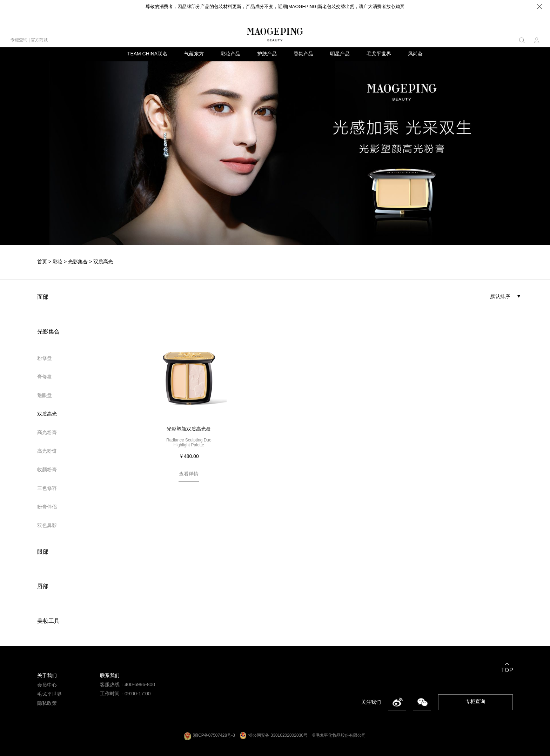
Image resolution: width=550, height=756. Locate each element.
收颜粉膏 (47, 470)
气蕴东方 (194, 54)
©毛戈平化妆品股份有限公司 (339, 735)
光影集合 (78, 262)
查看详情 (189, 474)
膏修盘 (45, 377)
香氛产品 (303, 54)
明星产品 (340, 54)
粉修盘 (45, 358)
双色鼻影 (47, 525)
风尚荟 (415, 54)
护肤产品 (267, 54)
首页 (42, 262)
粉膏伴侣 (47, 507)
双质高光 (103, 262)
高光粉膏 (47, 432)
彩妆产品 (230, 54)
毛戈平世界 (379, 54)
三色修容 (47, 488)
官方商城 (39, 40)
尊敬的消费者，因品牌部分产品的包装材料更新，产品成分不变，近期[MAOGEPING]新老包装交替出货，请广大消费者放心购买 (275, 6)
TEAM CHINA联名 (147, 54)
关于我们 (47, 676)
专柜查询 (19, 40)
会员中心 (47, 685)
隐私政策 (47, 703)
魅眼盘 (45, 395)
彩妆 (58, 262)
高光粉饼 (47, 451)
